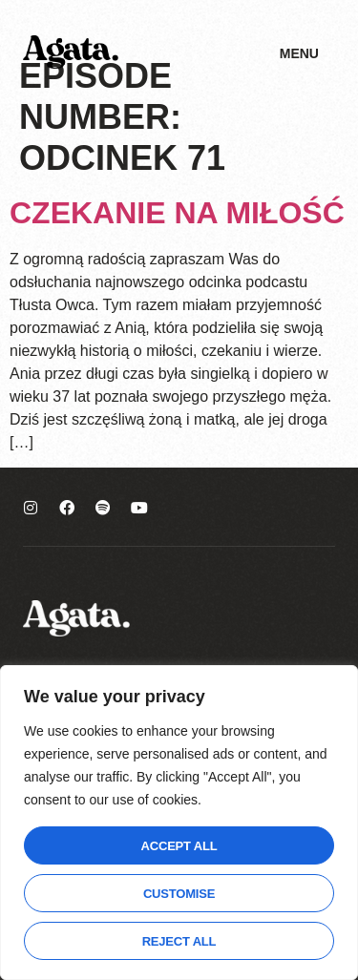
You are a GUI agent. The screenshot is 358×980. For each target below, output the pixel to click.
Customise (179, 894)
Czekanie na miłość (177, 213)
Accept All (179, 846)
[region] (179, 823)
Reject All (179, 941)
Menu (299, 53)
